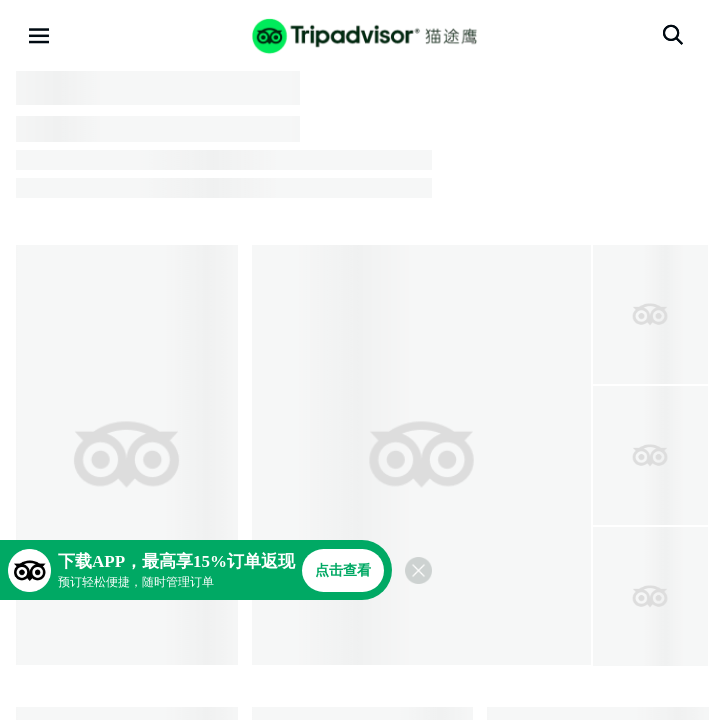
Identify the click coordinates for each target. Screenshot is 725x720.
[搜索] (673, 35)
